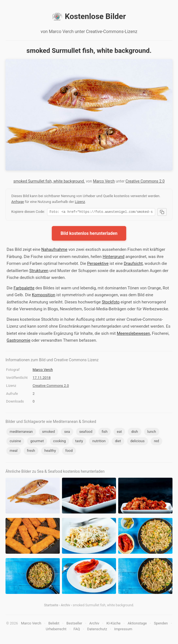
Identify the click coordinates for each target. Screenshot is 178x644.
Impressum (123, 630)
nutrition (99, 442)
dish (134, 432)
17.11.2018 (41, 378)
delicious (137, 442)
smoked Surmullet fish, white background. (49, 181)
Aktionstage (137, 624)
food (69, 451)
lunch (152, 432)
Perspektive (98, 264)
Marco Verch (104, 181)
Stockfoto (111, 303)
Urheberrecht (56, 630)
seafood (86, 432)
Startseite (51, 606)
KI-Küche (113, 624)
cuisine (15, 442)
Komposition (44, 296)
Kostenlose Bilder (89, 17)
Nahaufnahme (54, 250)
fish (105, 432)
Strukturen (39, 271)
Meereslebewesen (133, 334)
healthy (50, 451)
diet (118, 442)
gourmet (37, 442)
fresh (31, 451)
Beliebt (54, 624)
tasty (79, 442)
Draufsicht (133, 264)
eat (119, 432)
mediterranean (21, 432)
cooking (60, 442)
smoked (48, 432)
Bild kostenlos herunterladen (89, 234)
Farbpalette (24, 289)
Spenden (161, 624)
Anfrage (18, 202)
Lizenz (80, 202)
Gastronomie (18, 341)
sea (67, 432)
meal (14, 451)
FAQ (77, 630)
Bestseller (74, 624)
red (157, 442)
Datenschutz (97, 630)
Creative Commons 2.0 (145, 181)
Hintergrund (113, 257)
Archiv (65, 606)
